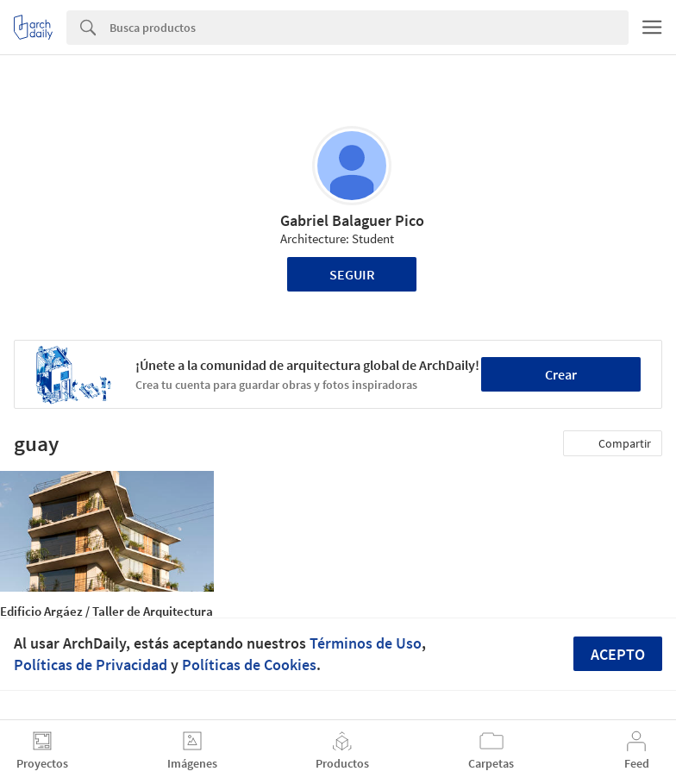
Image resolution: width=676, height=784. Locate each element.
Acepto (618, 654)
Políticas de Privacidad (91, 665)
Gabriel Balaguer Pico (352, 220)
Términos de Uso (366, 643)
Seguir (352, 274)
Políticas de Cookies (249, 665)
